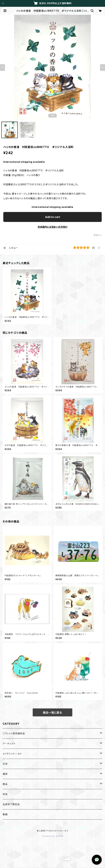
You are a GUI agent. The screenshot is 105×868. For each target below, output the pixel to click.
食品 (5, 784)
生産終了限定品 (11, 804)
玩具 (5, 794)
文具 (5, 764)
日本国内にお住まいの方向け (52, 227)
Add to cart (53, 217)
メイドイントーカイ (12, 754)
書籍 (5, 814)
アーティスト (9, 744)
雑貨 (5, 774)
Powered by (52, 836)
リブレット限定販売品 (14, 733)
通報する (98, 235)
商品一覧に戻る (52, 713)
